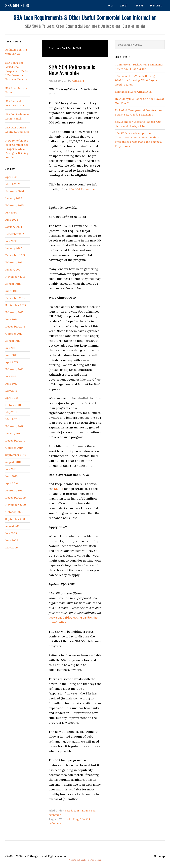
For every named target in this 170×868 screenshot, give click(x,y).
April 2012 (12, 398)
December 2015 (15, 298)
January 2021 (13, 269)
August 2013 (13, 341)
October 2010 (14, 448)
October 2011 (14, 405)
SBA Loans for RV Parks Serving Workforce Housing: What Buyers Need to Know (136, 80)
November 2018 (15, 277)
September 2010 (16, 455)
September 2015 (16, 305)
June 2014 (11, 319)
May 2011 (11, 412)
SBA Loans (83, 810)
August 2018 (13, 284)
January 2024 (14, 227)
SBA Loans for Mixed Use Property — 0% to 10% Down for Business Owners (17, 71)
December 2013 (15, 327)
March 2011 (13, 419)
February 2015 (14, 312)
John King (73, 819)
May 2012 (11, 391)
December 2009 (16, 498)
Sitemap (159, 856)
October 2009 (14, 512)
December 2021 (15, 255)
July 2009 (11, 533)
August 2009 (13, 526)
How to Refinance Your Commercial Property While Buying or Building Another (17, 149)
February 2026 (15, 191)
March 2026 (13, 184)
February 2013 (14, 369)
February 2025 (14, 205)
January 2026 (14, 198)
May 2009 (12, 547)
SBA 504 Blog (17, 5)
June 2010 (11, 476)
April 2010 (12, 483)
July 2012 (11, 376)
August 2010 (13, 462)
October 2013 (14, 334)
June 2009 (12, 540)
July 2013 (11, 348)
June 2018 (11, 291)
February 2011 (14, 426)
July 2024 (11, 212)
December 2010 (15, 441)
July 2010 (11, 469)
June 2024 (12, 220)
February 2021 (14, 262)
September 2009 (16, 519)
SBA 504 (70, 810)
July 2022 (11, 241)
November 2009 (16, 505)
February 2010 (14, 490)
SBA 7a (59, 489)
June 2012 (11, 384)
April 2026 (12, 177)
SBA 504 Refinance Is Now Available (72, 70)
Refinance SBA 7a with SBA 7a (133, 92)
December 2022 (15, 234)
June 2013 (11, 355)
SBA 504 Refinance (82, 189)
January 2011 (13, 433)
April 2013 (12, 362)
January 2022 (14, 248)
